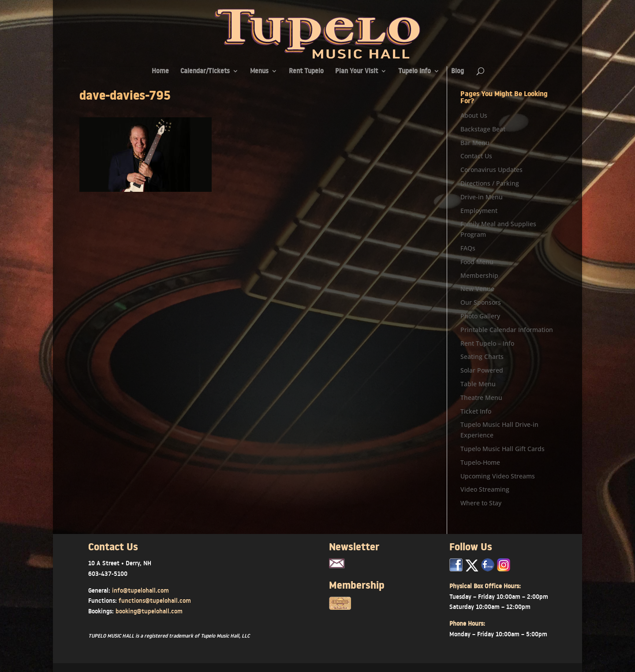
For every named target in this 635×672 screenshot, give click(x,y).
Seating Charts (482, 357)
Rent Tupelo (306, 72)
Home (160, 72)
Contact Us (476, 156)
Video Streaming (485, 489)
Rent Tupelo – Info (487, 343)
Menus (259, 72)
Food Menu (477, 262)
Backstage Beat (483, 129)
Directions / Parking (490, 183)
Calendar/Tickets (205, 72)
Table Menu (478, 384)
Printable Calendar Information (507, 330)
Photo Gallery (480, 316)
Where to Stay (481, 503)
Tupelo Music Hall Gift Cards (502, 449)
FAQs (468, 248)
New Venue (477, 289)
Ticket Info (476, 411)
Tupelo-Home (480, 462)
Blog (458, 72)
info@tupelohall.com (140, 590)
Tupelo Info (415, 72)
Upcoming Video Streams (498, 476)
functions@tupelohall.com (155, 601)
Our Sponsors (481, 302)
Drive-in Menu (482, 197)
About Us (474, 115)
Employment (479, 211)
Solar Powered (482, 370)
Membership (479, 275)
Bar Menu (475, 143)
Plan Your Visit (357, 72)
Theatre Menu (481, 398)
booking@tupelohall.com (149, 611)
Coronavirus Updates (491, 170)
